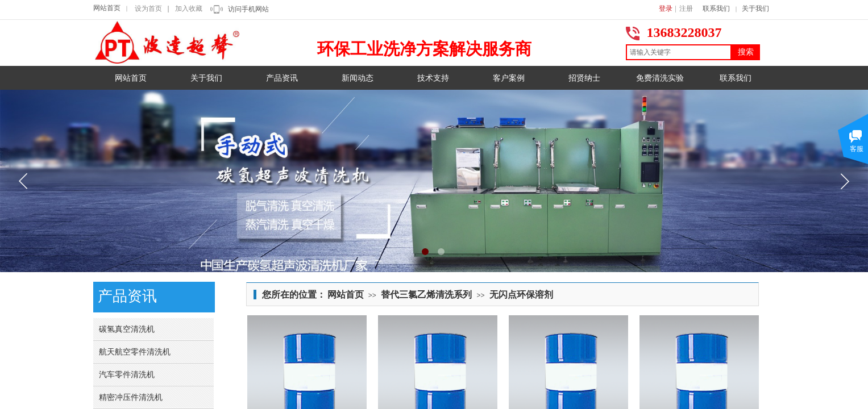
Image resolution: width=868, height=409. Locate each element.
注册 (686, 9)
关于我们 (755, 9)
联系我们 (716, 9)
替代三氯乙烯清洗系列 (426, 295)
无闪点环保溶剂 (521, 295)
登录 (666, 9)
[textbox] (679, 52)
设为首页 (148, 9)
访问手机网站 (248, 9)
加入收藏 (189, 9)
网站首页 (107, 8)
